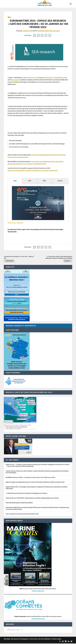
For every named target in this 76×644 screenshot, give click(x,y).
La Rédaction (26, 31)
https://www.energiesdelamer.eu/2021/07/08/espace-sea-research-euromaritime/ (33, 170)
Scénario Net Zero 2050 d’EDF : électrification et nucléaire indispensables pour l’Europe (32, 498)
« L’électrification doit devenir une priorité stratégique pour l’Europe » (27, 493)
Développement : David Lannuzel (29, 639)
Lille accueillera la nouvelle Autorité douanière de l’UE (22, 514)
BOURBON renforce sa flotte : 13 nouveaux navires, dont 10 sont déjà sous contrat (30, 477)
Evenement (56, 31)
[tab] (15, 181)
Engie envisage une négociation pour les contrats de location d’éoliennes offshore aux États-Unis (35, 482)
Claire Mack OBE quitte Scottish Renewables (19, 503)
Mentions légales (57, 639)
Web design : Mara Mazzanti (12, 639)
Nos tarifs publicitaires (45, 639)
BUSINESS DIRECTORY (45, 31)
